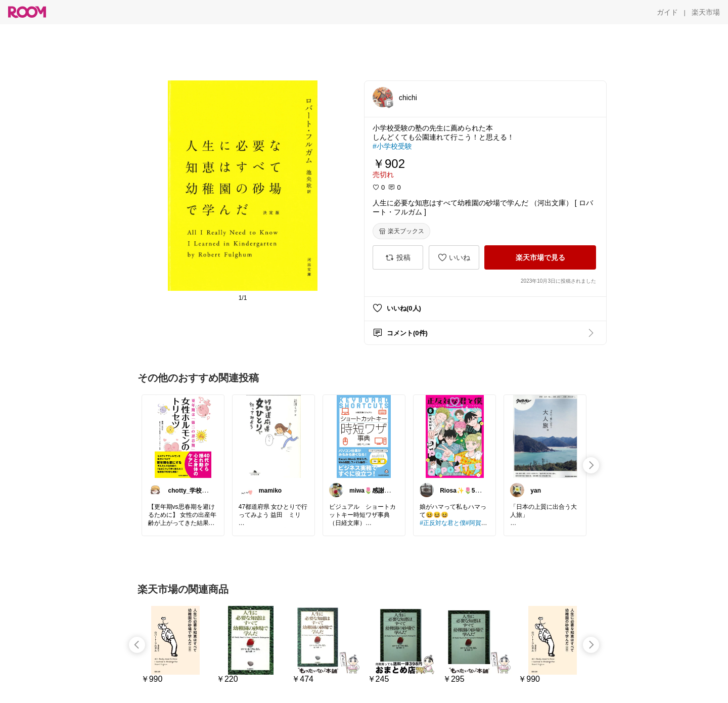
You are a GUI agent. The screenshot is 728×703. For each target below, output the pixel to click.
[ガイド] (667, 12)
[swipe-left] (137, 645)
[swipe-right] (591, 465)
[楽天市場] (706, 12)
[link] (183, 436)
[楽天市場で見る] (540, 257)
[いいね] (454, 257)
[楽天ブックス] (401, 231)
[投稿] (398, 257)
